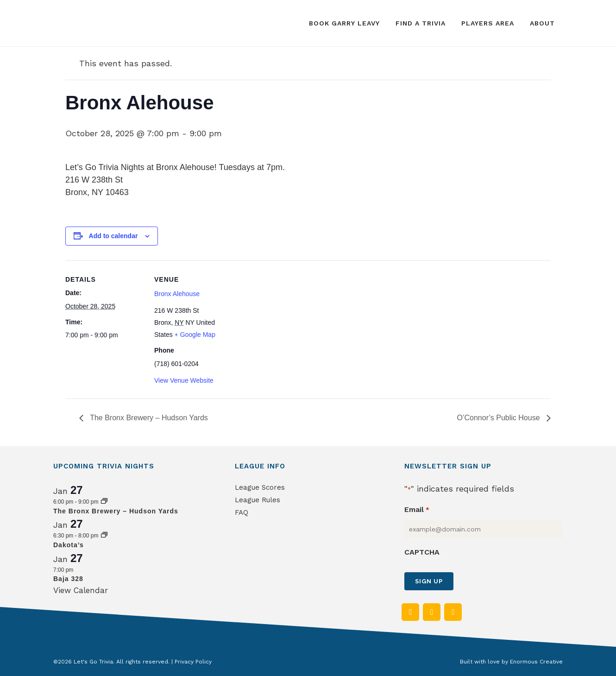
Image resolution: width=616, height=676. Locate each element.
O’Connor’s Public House (500, 418)
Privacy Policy (193, 662)
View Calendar (81, 590)
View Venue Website (184, 380)
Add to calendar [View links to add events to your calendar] (113, 236)
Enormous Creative (536, 662)
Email (417, 510)
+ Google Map (195, 335)
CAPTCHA (422, 552)
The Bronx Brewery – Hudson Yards (148, 418)
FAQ (242, 512)
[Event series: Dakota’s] (104, 536)
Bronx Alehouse (177, 294)
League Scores (260, 487)
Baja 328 (68, 579)
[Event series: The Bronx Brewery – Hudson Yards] (104, 502)
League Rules (258, 500)
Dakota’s (69, 545)
